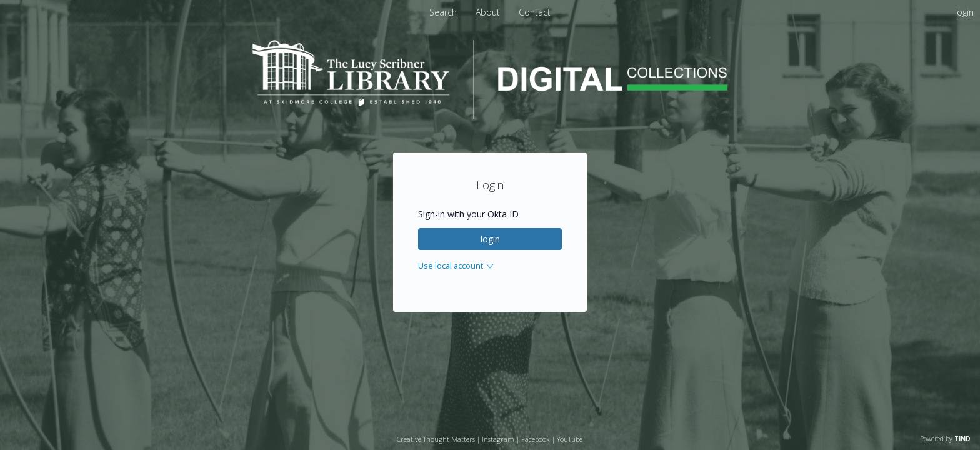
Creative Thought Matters (436, 439)
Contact (535, 12)
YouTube (570, 439)
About (489, 12)
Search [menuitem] (443, 12)
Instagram (498, 439)
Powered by (945, 439)
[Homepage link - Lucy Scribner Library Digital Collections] (490, 115)
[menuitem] (489, 12)
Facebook (536, 439)
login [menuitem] (964, 12)
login (490, 239)
